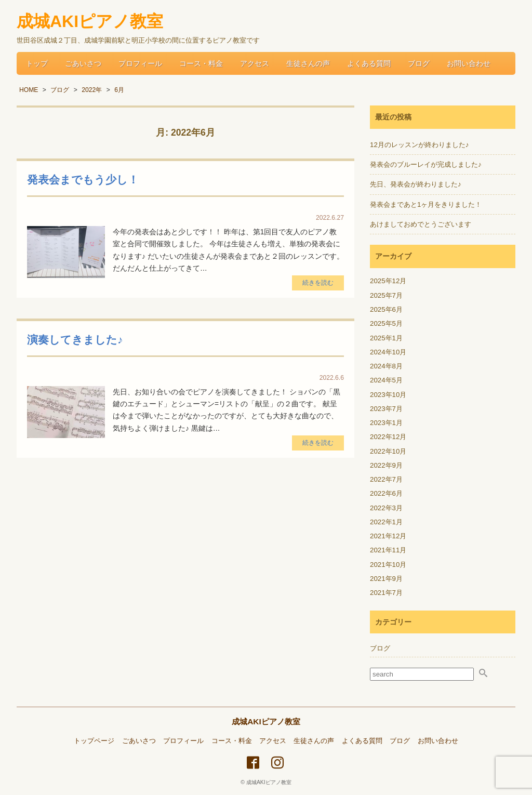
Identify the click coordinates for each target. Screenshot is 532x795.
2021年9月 (386, 579)
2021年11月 (388, 550)
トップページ (94, 741)
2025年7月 (386, 295)
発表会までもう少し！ (83, 180)
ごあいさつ (83, 63)
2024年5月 (386, 380)
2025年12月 (388, 281)
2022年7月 (386, 479)
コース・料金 (201, 63)
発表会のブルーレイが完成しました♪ (426, 164)
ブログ (419, 63)
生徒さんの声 (308, 63)
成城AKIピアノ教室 (266, 721)
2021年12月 (388, 536)
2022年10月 (388, 451)
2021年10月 (388, 565)
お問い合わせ (469, 63)
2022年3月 (386, 508)
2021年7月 (386, 593)
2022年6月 (386, 493)
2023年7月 (386, 409)
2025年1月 (386, 338)
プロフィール (140, 63)
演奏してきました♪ (75, 340)
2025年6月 (386, 309)
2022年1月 (386, 522)
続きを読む (318, 283)
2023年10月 (388, 395)
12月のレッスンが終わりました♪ (419, 145)
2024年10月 (388, 352)
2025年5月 (386, 323)
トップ (37, 63)
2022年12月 (388, 437)
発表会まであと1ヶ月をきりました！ (426, 204)
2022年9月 (386, 465)
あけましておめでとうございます (421, 224)
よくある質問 (369, 63)
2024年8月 (386, 366)
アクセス (255, 63)
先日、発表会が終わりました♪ (416, 184)
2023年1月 (386, 423)
